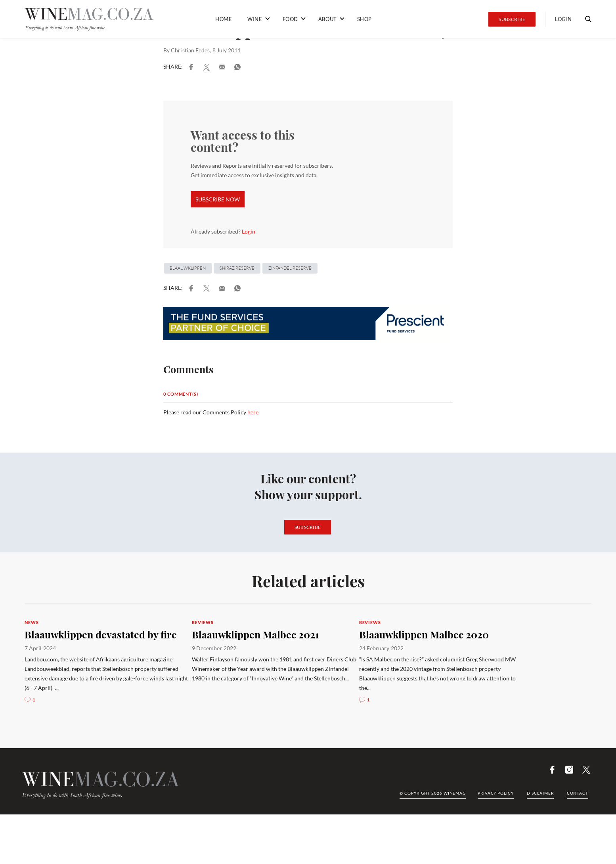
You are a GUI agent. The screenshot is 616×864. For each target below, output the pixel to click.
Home (224, 19)
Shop (364, 19)
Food (290, 19)
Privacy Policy (496, 793)
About (328, 19)
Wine (255, 19)
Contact (578, 793)
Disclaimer (540, 793)
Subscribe (512, 19)
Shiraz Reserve (237, 268)
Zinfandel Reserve (290, 268)
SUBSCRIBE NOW (218, 199)
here (253, 412)
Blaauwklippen (188, 268)
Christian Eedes (190, 50)
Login (563, 19)
